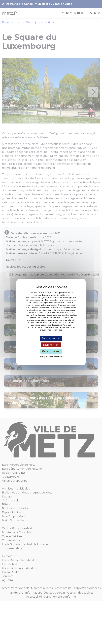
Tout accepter (51, 338)
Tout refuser (51, 345)
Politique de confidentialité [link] (51, 357)
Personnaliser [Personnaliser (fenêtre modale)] (51, 351)
